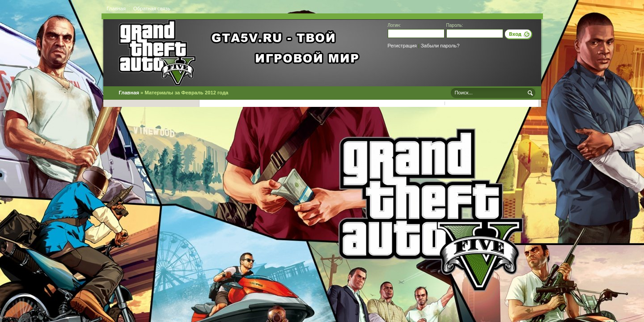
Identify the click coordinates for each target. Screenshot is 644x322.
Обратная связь (152, 8)
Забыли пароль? (440, 46)
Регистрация (402, 46)
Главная (117, 8)
